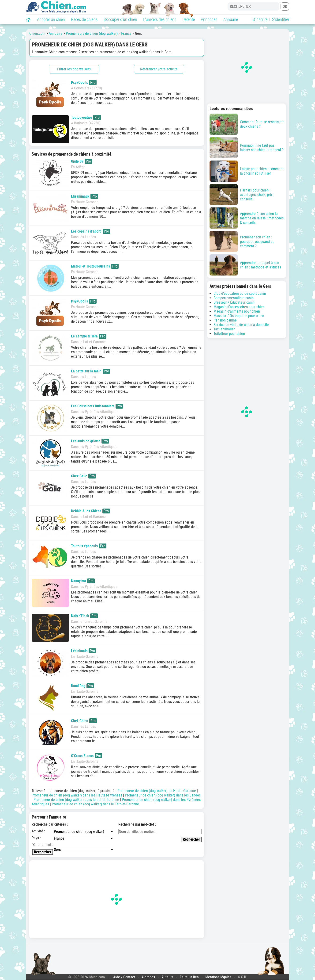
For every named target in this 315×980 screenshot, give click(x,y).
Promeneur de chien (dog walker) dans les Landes (163, 795)
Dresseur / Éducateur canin (234, 302)
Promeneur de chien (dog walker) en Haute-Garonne (157, 791)
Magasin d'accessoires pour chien (239, 307)
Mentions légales (218, 977)
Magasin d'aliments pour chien (237, 311)
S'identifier (281, 19)
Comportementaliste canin (234, 298)
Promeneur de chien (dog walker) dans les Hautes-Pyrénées (77, 795)
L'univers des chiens (160, 19)
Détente (189, 19)
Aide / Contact (124, 977)
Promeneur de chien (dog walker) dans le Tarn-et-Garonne (95, 804)
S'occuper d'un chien (120, 19)
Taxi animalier (224, 329)
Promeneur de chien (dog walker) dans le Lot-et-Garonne (76, 800)
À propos (148, 977)
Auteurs (167, 977)
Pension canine (225, 320)
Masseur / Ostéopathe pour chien (239, 316)
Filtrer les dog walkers (74, 69)
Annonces (209, 19)
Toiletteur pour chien (229, 334)
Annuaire (231, 19)
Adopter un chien (51, 19)
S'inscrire (260, 19)
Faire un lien (189, 977)
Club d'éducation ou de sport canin (240, 293)
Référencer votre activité (159, 69)
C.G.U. (242, 977)
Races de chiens (84, 19)
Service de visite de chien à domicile (241, 325)
